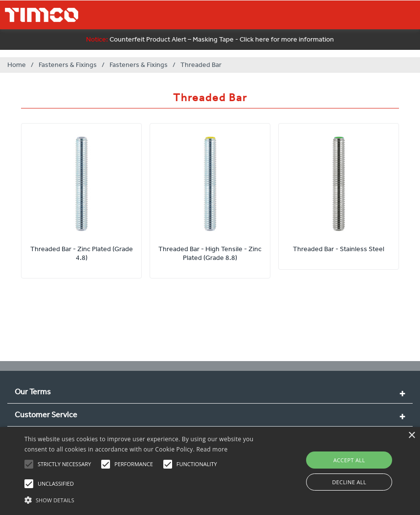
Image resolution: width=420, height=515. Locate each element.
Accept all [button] (349, 460)
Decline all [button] (349, 482)
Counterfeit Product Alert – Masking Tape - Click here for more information (210, 39)
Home (17, 65)
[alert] (210, 471)
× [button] (411, 436)
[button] (145, 499)
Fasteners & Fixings (68, 65)
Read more (212, 449)
